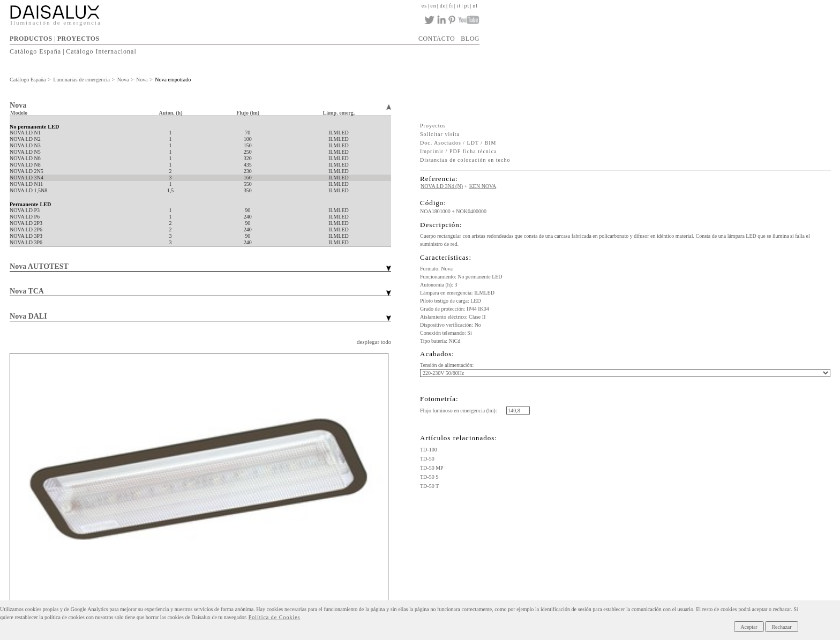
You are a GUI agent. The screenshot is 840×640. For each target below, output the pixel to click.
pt (467, 6)
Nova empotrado (173, 80)
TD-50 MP (432, 468)
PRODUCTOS (31, 39)
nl (475, 6)
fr (451, 6)
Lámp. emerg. (339, 113)
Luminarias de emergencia (81, 80)
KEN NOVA (483, 186)
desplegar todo (374, 342)
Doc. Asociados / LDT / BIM (458, 143)
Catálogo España (35, 51)
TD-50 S (429, 477)
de (443, 6)
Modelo (19, 113)
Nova (123, 80)
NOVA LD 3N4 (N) (442, 186)
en (433, 6)
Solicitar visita (440, 134)
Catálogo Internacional (101, 51)
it (459, 6)
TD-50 (427, 459)
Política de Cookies (275, 617)
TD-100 (429, 450)
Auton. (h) (171, 113)
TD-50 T (429, 486)
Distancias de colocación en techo (465, 160)
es (424, 6)
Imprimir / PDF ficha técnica (459, 151)
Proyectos (433, 126)
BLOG (470, 39)
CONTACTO (437, 39)
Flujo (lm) (248, 113)
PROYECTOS (78, 39)
